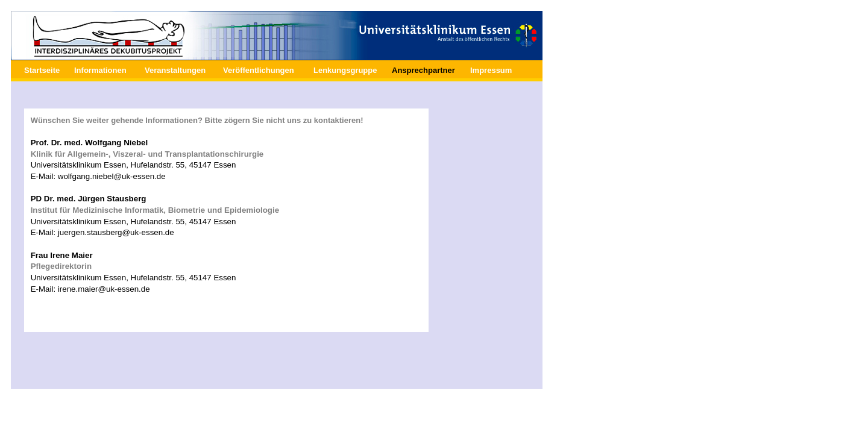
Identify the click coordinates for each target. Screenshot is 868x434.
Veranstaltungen (175, 70)
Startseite (42, 70)
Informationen (100, 70)
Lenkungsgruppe (345, 70)
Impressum (491, 70)
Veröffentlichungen (259, 70)
